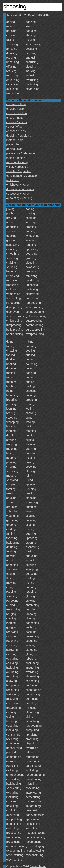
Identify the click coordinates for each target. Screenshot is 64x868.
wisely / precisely (17, 167)
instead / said (15, 140)
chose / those (15, 118)
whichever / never (18, 185)
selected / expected (19, 171)
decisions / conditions (20, 189)
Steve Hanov (38, 866)
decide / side (14, 149)
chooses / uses (16, 131)
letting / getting (16, 158)
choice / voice (15, 109)
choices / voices (17, 122)
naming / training (17, 162)
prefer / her (13, 144)
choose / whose (16, 104)
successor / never (18, 194)
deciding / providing (19, 136)
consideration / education (22, 176)
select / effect (15, 127)
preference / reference (21, 153)
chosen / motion (17, 113)
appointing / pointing (19, 198)
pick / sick (13, 180)
